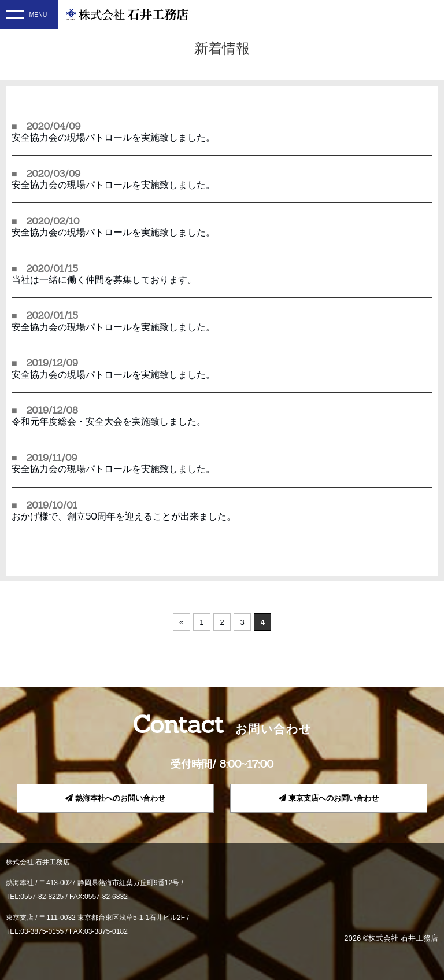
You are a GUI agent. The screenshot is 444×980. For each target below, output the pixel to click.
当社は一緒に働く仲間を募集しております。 (104, 279)
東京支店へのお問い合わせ (329, 798)
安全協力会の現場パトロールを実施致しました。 (113, 137)
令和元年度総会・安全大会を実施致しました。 (109, 421)
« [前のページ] (181, 622)
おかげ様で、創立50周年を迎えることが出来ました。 (124, 516)
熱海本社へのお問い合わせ (115, 798)
